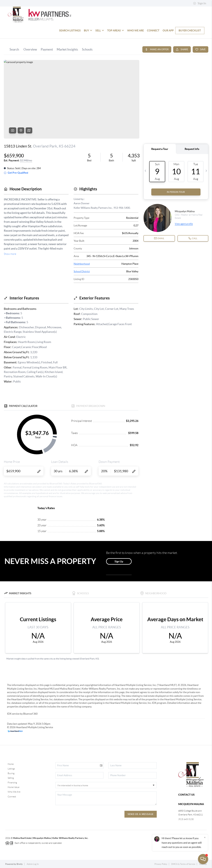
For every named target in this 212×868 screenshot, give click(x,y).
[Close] (205, 837)
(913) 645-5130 (186, 819)
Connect (12, 797)
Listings (11, 769)
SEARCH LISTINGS (70, 30)
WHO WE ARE (135, 30)
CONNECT (153, 30)
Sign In (200, 3)
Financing (12, 783)
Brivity (20, 864)
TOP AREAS (116, 30)
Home (11, 764)
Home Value (13, 787)
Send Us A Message (141, 814)
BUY (88, 30)
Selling (11, 778)
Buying (11, 773)
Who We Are (14, 792)
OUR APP (168, 30)
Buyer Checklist (190, 30)
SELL (100, 30)
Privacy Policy (161, 864)
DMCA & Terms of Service (183, 864)
